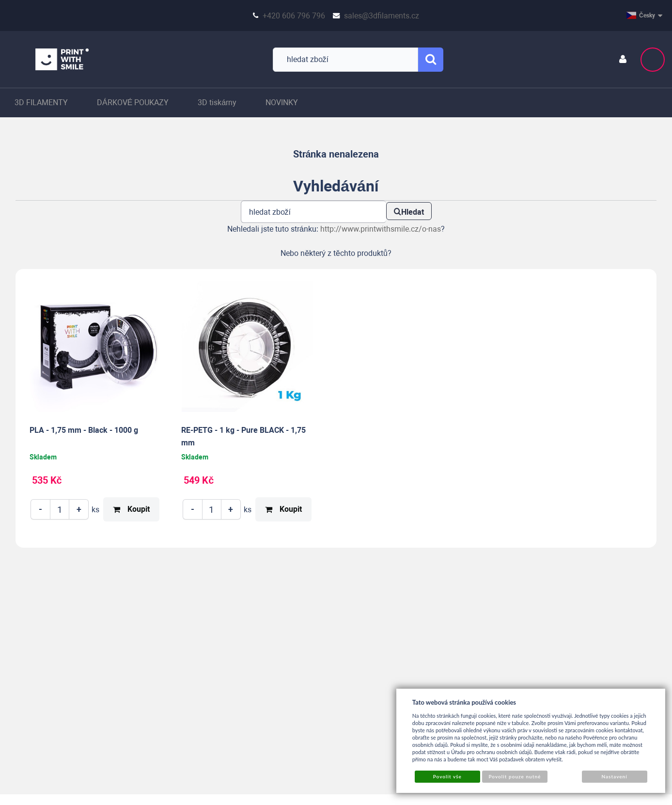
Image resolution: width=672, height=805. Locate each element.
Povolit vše (447, 776)
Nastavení (614, 776)
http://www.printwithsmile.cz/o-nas (381, 229)
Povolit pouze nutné (515, 776)
